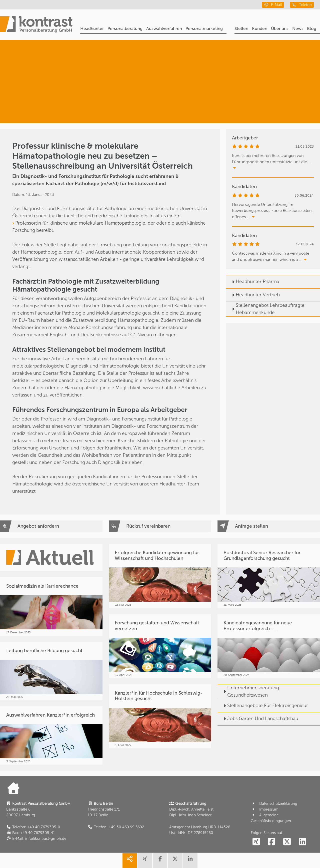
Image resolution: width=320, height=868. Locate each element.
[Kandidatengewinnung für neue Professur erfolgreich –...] (269, 646)
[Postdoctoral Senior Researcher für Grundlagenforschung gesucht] (269, 576)
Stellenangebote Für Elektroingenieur (263, 705)
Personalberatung (125, 28)
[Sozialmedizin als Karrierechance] (51, 606)
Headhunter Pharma (253, 281)
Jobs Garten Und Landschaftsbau (258, 718)
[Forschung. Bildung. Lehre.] (263, 104)
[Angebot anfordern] (51, 526)
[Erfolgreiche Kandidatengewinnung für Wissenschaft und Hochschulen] (160, 576)
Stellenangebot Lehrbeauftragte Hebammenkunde (265, 309)
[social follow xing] (256, 842)
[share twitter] (175, 861)
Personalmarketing (204, 28)
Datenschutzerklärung (274, 804)
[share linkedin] (190, 861)
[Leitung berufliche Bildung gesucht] (51, 671)
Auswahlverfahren (164, 28)
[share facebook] (160, 861)
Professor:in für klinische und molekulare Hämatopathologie (80, 223)
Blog (312, 28)
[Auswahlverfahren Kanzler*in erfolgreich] (51, 735)
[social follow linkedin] (303, 842)
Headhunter (92, 28)
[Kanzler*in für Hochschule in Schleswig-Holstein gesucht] (160, 716)
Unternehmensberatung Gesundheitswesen (248, 691)
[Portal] (36, 25)
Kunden (260, 28)
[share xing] (145, 861)
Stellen (241, 28)
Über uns (280, 28)
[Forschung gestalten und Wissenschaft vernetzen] (160, 646)
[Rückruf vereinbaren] (160, 526)
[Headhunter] (269, 59)
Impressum (265, 809)
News (298, 28)
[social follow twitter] (287, 842)
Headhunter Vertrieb (253, 295)
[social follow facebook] (272, 842)
